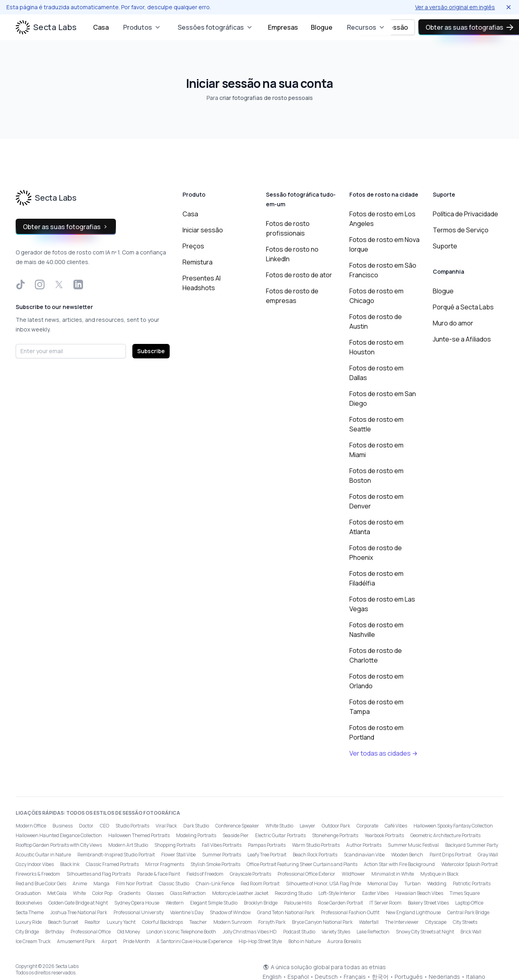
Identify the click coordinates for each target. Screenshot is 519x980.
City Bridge (27, 932)
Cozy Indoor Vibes (35, 864)
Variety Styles (336, 932)
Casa (101, 27)
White (79, 893)
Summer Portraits (222, 855)
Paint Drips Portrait (450, 855)
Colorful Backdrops (162, 922)
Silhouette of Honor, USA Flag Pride (323, 883)
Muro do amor (453, 323)
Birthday (55, 932)
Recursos (366, 27)
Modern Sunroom (233, 922)
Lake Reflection (373, 932)
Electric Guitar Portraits (280, 835)
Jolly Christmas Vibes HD (250, 932)
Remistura (198, 262)
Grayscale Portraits (250, 874)
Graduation (28, 893)
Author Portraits (364, 845)
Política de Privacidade (465, 214)
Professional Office (91, 932)
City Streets (465, 922)
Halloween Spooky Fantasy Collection (453, 826)
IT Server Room (385, 903)
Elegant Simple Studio (214, 903)
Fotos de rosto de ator (299, 275)
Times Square (465, 893)
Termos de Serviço (461, 230)
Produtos (142, 27)
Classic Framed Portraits (112, 864)
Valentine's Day (187, 912)
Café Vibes (396, 826)
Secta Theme (30, 912)
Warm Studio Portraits (316, 845)
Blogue (322, 27)
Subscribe (151, 351)
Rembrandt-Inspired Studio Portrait (116, 855)
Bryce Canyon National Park (322, 922)
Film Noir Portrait (134, 883)
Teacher (198, 922)
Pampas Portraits (267, 845)
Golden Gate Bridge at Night (78, 903)
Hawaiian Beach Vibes (419, 893)
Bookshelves (29, 903)
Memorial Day (383, 883)
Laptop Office (469, 903)
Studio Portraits (132, 826)
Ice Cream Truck (33, 941)
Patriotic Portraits (472, 883)
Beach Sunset (63, 922)
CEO (104, 826)
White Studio (279, 826)
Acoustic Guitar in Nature (43, 855)
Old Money (129, 932)
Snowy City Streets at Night (425, 932)
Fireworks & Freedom (38, 874)
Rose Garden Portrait (341, 903)
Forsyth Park (272, 922)
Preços (193, 246)
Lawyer (307, 826)
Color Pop (102, 893)
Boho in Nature (305, 941)
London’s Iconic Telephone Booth (181, 932)
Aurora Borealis (344, 941)
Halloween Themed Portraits (139, 835)
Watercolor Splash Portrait (469, 864)
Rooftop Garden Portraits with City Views (59, 845)
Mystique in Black (439, 874)
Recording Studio (293, 893)
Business (63, 826)
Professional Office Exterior (306, 874)
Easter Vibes (375, 893)
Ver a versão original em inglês (455, 7)
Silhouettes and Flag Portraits (99, 874)
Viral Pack (166, 826)
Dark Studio (196, 826)
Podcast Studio (299, 932)
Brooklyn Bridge (261, 903)
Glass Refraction (188, 893)
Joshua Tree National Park (79, 912)
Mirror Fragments (165, 864)
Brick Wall (471, 932)
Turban (413, 883)
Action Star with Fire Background (399, 864)
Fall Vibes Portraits (222, 845)
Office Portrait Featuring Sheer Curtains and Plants (302, 864)
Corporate (367, 826)
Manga (101, 883)
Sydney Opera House (137, 903)
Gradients (130, 893)
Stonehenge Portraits (335, 835)
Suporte (445, 246)
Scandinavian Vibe (364, 855)
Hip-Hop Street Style (260, 941)
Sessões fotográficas (216, 27)
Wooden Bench (407, 855)
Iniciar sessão (203, 230)
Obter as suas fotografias (66, 227)
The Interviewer (402, 922)
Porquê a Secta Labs (463, 307)
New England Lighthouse (413, 912)
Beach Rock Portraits (315, 855)
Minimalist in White (393, 874)
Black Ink (70, 864)
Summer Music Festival (413, 845)
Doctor (86, 826)
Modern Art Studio (128, 845)
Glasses (155, 893)
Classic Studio (174, 883)
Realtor (92, 922)
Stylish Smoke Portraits (215, 864)
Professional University (139, 912)
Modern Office (31, 826)
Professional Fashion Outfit (350, 912)
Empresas (283, 27)
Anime (80, 883)
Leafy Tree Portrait (267, 855)
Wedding (437, 883)
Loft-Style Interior (337, 893)
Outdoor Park (336, 826)
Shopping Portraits (175, 845)
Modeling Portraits (196, 835)
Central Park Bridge (468, 912)
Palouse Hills (298, 903)
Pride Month (137, 941)
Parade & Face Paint (159, 874)
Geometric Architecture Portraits (445, 835)
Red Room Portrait (260, 883)
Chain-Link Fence (215, 883)
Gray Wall (488, 855)
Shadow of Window (230, 912)
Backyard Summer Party (472, 845)
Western (175, 903)
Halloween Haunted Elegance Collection (59, 835)
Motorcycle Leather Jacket (240, 893)
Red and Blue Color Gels (41, 883)
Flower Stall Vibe (178, 855)
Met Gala (57, 893)
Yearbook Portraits (384, 835)
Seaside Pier (236, 835)
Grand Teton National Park (286, 912)
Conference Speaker (237, 826)
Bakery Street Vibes (428, 903)
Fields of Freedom (205, 874)
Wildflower (353, 874)
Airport (109, 941)
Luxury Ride (29, 922)
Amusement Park (76, 941)
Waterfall (369, 922)
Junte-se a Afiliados (462, 339)
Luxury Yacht (121, 922)
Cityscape (436, 922)
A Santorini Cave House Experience (194, 941)
